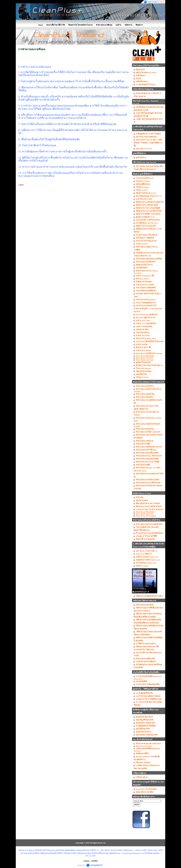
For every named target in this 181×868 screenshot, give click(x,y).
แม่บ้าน (118, 25)
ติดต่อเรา (139, 25)
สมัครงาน (129, 25)
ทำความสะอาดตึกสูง (104, 25)
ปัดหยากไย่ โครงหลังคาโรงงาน (80, 25)
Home (41, 25)
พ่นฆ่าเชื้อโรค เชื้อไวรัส (56, 25)
